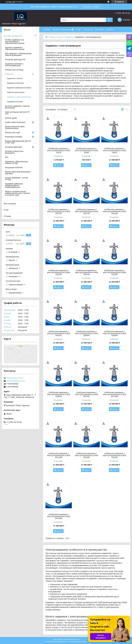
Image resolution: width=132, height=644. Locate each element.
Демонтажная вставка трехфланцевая (15, 127)
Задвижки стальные (15, 78)
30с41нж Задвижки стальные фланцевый (17, 107)
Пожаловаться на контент (77, 642)
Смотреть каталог (91, 7)
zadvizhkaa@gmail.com (16, 381)
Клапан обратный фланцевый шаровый (18, 173)
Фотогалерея (10, 203)
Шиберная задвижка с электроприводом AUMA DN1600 (59, 516)
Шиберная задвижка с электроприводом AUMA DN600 (115, 333)
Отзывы (7, 216)
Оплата (110, 29)
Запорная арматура (13, 147)
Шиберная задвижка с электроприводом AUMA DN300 (59, 272)
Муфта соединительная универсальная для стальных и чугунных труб (18, 193)
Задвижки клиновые (15, 102)
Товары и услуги (56, 37)
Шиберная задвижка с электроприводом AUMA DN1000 (59, 455)
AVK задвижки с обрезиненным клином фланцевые (18, 54)
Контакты (88, 29)
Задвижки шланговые (15, 83)
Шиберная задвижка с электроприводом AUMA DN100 (59, 211)
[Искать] (109, 20)
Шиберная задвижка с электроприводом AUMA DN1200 (115, 394)
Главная (47, 29)
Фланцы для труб (13, 133)
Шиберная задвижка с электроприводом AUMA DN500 (87, 455)
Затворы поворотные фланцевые (14, 152)
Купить (60, 165)
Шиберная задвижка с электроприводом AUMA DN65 (115, 150)
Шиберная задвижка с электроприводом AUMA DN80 (87, 150)
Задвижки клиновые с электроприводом (14, 65)
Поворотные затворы (14, 70)
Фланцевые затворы (14, 137)
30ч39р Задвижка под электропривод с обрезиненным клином (15, 42)
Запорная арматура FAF (15, 60)
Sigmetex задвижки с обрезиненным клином (15, 48)
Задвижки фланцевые (16, 92)
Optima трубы (11, 118)
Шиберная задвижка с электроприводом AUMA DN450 (59, 333)
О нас (78, 29)
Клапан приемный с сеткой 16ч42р (16, 179)
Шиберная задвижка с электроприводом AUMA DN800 (59, 394)
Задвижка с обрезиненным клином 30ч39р (16, 162)
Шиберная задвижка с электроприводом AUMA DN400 (115, 272)
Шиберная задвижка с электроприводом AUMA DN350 (87, 272)
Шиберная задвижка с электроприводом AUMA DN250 (115, 455)
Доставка (100, 29)
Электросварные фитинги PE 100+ (17, 113)
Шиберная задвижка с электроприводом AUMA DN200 (115, 211)
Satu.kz (77, 639)
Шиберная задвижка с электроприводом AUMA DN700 (87, 394)
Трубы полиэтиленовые (15, 122)
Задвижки (69, 37)
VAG (7, 157)
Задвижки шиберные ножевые (19, 88)
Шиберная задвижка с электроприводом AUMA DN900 (87, 333)
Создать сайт (10, 2)
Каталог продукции (62, 29)
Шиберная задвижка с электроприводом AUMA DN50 (59, 150)
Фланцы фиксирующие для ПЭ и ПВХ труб (18, 142)
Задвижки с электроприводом (19, 97)
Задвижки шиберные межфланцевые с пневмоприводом (14, 186)
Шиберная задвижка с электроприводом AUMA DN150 (87, 211)
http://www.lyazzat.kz (15, 378)
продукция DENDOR (14, 168)
